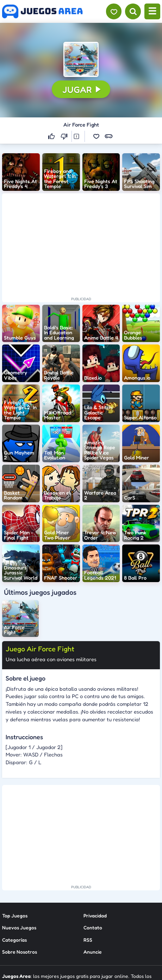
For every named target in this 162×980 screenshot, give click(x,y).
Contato (93, 927)
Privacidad (95, 915)
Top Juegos (15, 915)
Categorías (14, 939)
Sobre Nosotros (20, 952)
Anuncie (93, 952)
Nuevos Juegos (19, 927)
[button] (81, 59)
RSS (88, 939)
